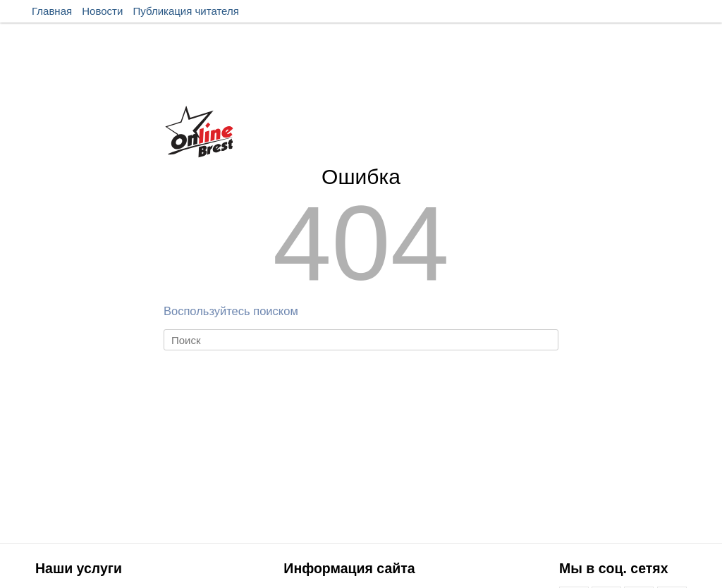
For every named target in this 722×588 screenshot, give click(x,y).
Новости (102, 11)
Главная (52, 11)
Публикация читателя (186, 11)
